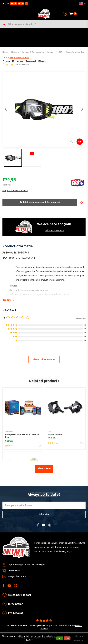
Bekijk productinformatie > (15, 190)
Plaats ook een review (44, 359)
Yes (60, 638)
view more (44, 468)
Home (5, 52)
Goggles (51, 52)
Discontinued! (55, 434)
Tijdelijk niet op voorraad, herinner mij (40, 202)
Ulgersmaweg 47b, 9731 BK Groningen (26, 565)
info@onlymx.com (17, 576)
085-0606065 (14, 570)
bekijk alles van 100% (19, 58)
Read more (9, 300)
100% (60, 52)
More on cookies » (79, 638)
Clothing (15, 52)
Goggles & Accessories (33, 52)
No (67, 638)
